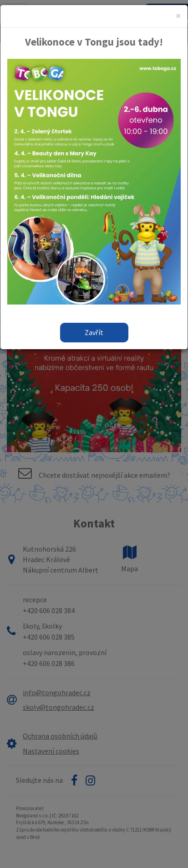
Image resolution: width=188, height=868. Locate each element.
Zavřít (94, 332)
